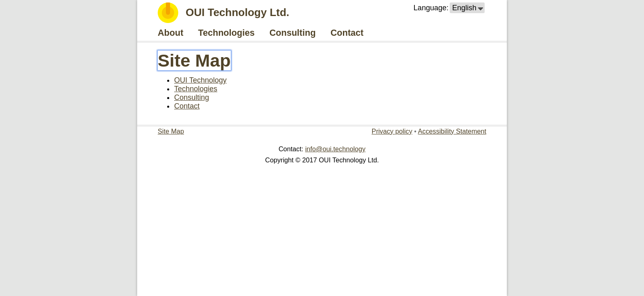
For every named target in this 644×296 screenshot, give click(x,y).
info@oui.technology (335, 149)
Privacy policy (392, 131)
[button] (467, 8)
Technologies (196, 89)
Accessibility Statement (452, 131)
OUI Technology (200, 80)
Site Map (194, 60)
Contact (187, 106)
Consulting (192, 97)
